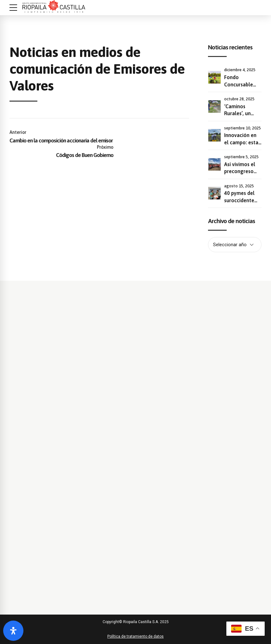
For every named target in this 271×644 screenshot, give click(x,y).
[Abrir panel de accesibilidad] (13, 631)
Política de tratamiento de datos (135, 636)
